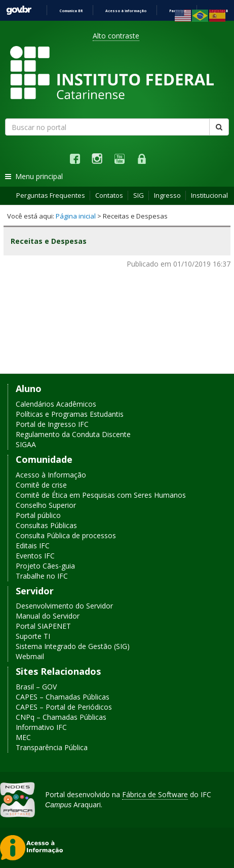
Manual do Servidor (48, 616)
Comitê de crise (41, 485)
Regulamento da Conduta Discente (73, 434)
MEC (23, 737)
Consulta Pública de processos (66, 535)
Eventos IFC (35, 556)
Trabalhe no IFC (42, 576)
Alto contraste (116, 36)
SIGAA (26, 444)
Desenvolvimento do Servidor (64, 606)
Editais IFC (33, 546)
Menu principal (34, 176)
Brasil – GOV (36, 687)
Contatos (109, 195)
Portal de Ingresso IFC (52, 424)
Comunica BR (71, 11)
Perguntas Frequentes (51, 195)
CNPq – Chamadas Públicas (61, 717)
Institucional (209, 195)
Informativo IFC (41, 727)
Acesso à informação (126, 11)
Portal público (38, 515)
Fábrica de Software (155, 794)
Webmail (30, 656)
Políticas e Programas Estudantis (70, 414)
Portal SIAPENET (43, 626)
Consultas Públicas (46, 525)
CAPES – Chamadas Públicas (63, 697)
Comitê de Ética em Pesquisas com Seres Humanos (101, 495)
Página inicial (76, 216)
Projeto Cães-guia (45, 566)
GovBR (19, 10)
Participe (178, 11)
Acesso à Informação (51, 475)
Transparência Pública (52, 747)
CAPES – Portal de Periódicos (64, 707)
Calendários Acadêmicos (56, 404)
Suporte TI (33, 636)
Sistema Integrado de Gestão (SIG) (73, 646)
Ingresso (167, 195)
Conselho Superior (46, 505)
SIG (139, 195)
